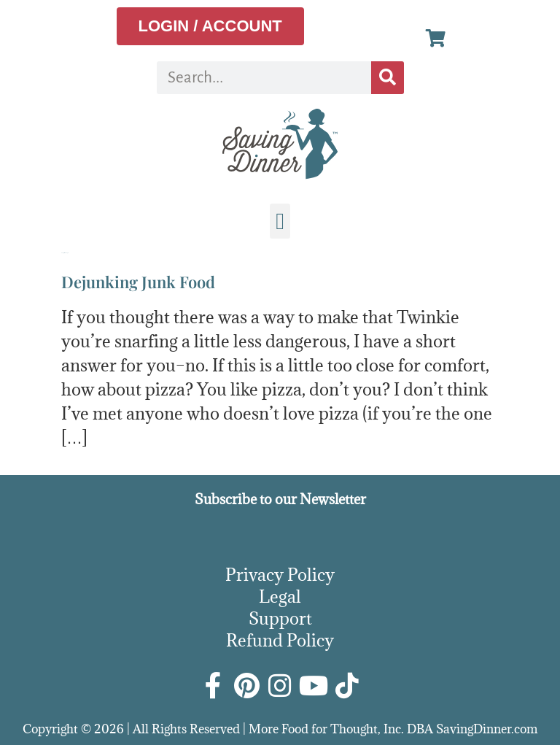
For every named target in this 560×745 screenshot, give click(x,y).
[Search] (388, 78)
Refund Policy (280, 640)
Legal (280, 596)
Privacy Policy (280, 574)
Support (280, 618)
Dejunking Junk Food (138, 282)
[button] (280, 221)
